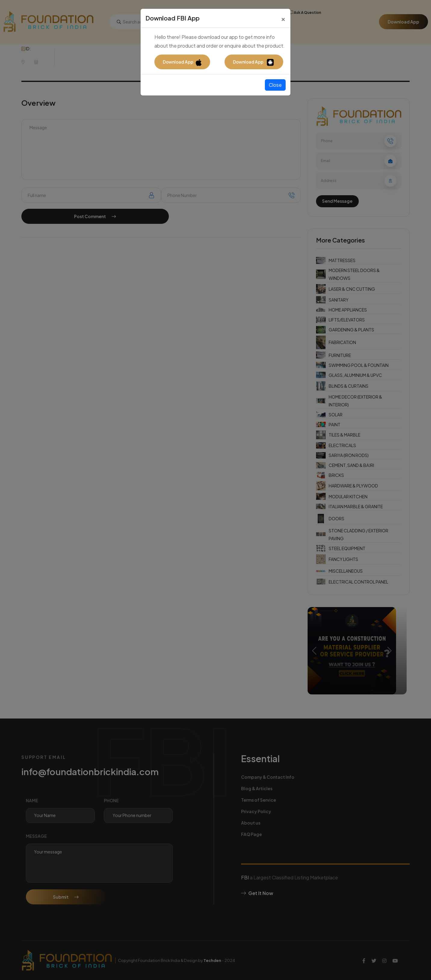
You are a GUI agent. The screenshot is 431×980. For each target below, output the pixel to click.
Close (275, 85)
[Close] (283, 18)
